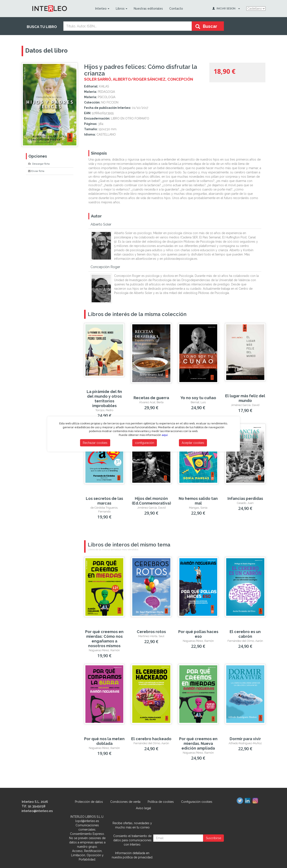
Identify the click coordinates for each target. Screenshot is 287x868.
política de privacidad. (138, 857)
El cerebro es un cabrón (245, 634)
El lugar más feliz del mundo (245, 398)
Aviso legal (143, 808)
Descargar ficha (39, 164)
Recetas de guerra (151, 398)
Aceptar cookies (193, 443)
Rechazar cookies (95, 443)
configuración (145, 443)
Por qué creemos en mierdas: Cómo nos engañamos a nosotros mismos (104, 639)
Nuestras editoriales (148, 9)
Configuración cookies (197, 802)
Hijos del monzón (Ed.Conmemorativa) (151, 501)
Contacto (176, 9)
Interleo (102, 9)
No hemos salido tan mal (198, 501)
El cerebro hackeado (151, 739)
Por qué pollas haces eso (198, 634)
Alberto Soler (101, 224)
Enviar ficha (36, 171)
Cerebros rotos (151, 632)
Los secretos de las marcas (104, 501)
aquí (165, 435)
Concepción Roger (105, 267)
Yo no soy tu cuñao (198, 398)
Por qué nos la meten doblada (104, 741)
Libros (122, 9)
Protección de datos (89, 802)
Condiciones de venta (125, 802)
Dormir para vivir (245, 739)
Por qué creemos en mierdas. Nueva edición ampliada (198, 743)
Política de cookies (161, 802)
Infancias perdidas (245, 498)
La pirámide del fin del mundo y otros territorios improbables (104, 399)
